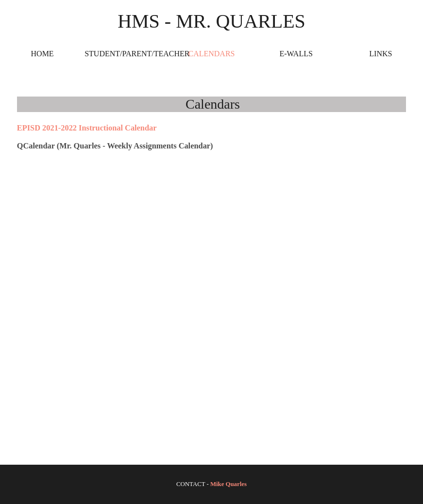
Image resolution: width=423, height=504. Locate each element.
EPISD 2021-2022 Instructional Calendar (87, 128)
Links (381, 54)
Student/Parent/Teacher (127, 54)
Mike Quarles (228, 484)
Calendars (211, 54)
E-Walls (296, 54)
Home (42, 54)
